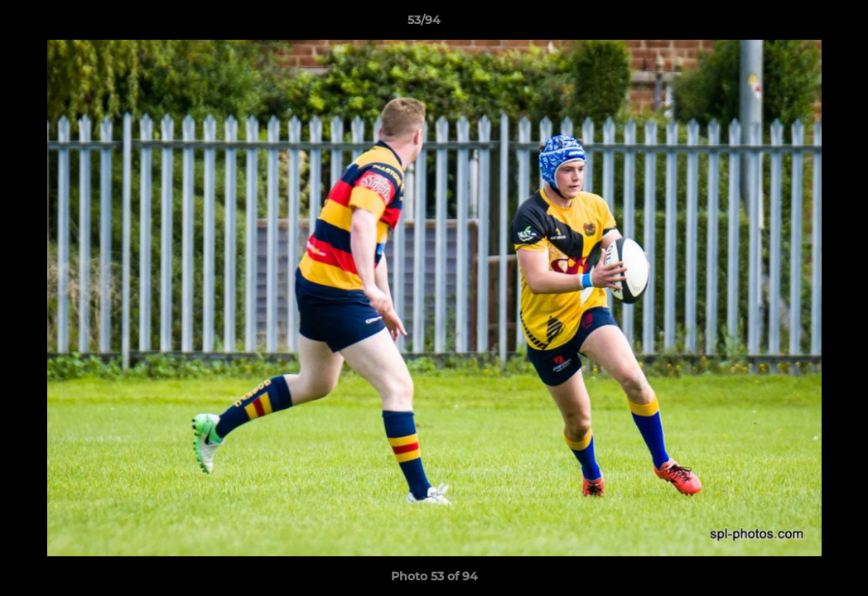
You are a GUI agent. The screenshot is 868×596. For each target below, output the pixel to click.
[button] (798, 24)
